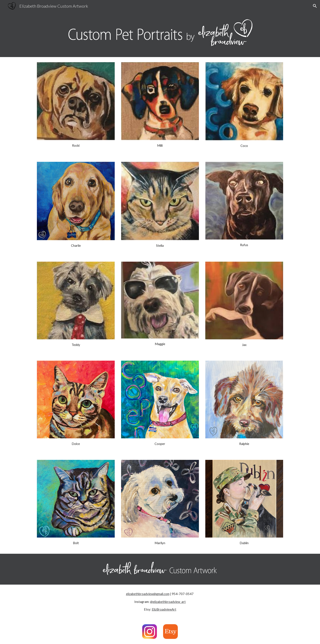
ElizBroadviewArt (164, 609)
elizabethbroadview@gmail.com (148, 594)
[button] (315, 6)
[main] (76, 146)
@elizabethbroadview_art (168, 602)
